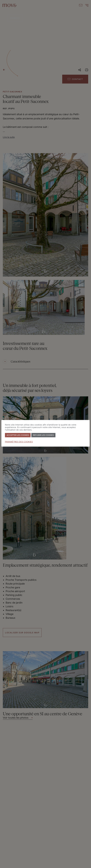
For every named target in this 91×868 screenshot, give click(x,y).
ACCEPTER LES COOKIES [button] (18, 435)
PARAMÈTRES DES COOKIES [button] (19, 442)
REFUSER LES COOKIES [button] (43, 435)
